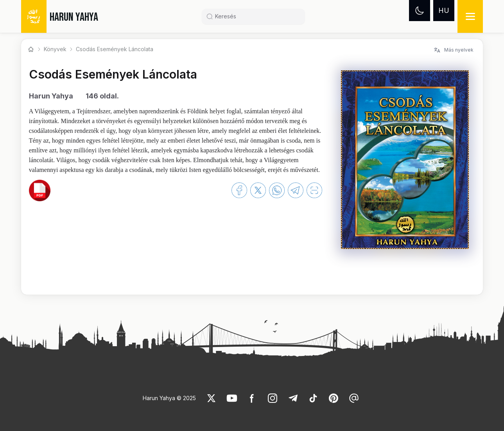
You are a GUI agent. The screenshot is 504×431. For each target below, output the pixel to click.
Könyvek (55, 49)
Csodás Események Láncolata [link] (115, 49)
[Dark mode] (420, 11)
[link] (40, 190)
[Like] (212, 398)
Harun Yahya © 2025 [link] (169, 398)
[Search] (256, 16)
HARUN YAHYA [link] (74, 17)
